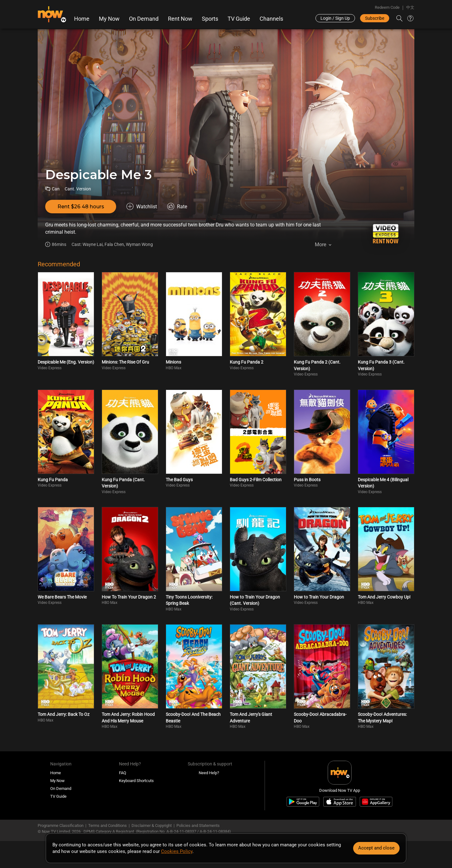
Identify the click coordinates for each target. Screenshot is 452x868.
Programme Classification (61, 825)
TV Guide (239, 19)
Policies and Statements (198, 825)
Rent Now (180, 19)
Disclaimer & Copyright (152, 825)
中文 (410, 7)
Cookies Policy (177, 851)
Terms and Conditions (108, 825)
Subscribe (375, 18)
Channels (271, 19)
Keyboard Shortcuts (136, 781)
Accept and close (376, 848)
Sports (210, 19)
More (320, 245)
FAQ (123, 773)
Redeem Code (387, 7)
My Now (109, 19)
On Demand (144, 19)
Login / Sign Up (335, 18)
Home (82, 19)
